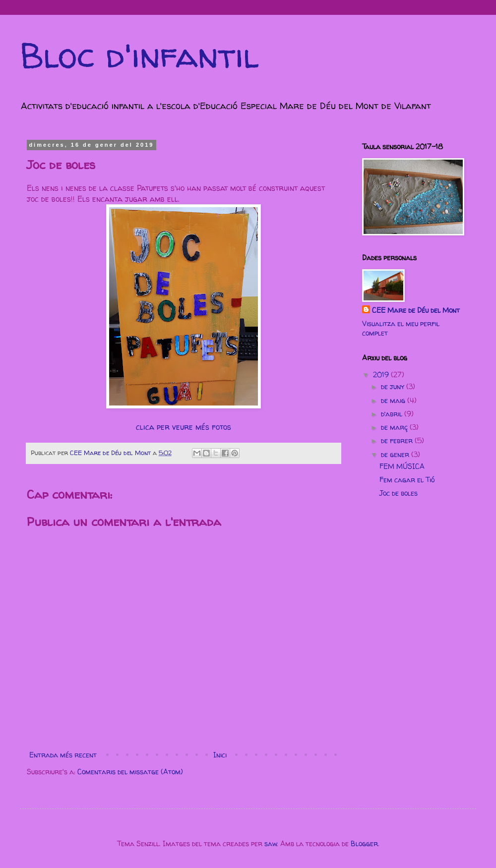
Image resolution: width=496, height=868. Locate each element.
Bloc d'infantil (139, 55)
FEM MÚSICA (402, 466)
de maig (394, 400)
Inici (220, 755)
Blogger (364, 843)
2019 (382, 375)
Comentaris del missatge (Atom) (130, 772)
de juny (394, 386)
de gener (396, 454)
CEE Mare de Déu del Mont (416, 310)
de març (395, 427)
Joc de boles (399, 493)
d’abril (393, 414)
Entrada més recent (63, 755)
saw (271, 843)
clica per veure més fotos (184, 427)
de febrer (398, 440)
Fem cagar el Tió (407, 480)
